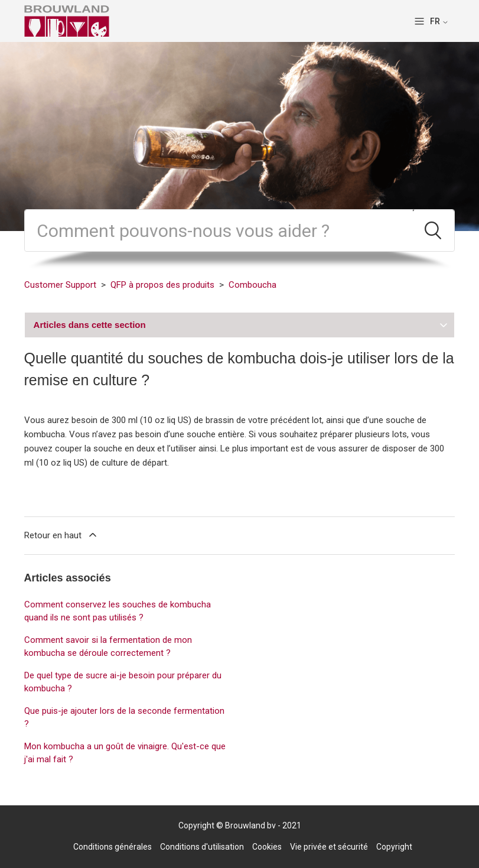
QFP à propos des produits (162, 285)
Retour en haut (61, 535)
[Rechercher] (219, 230)
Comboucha (252, 285)
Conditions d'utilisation (202, 847)
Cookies (267, 847)
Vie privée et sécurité (329, 847)
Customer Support (60, 285)
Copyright (394, 847)
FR (439, 21)
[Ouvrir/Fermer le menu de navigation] (419, 21)
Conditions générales (113, 847)
